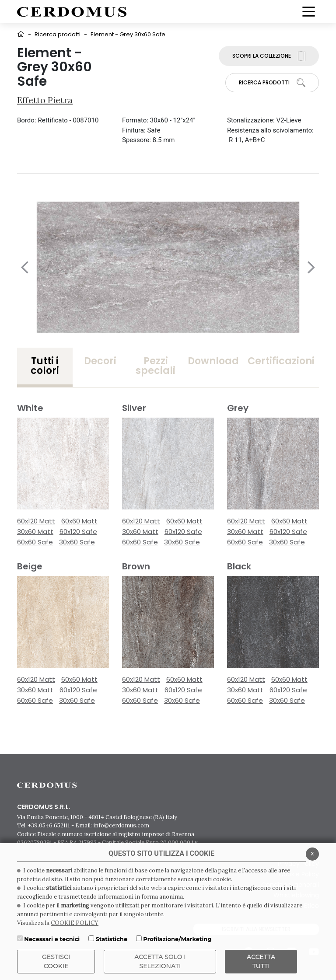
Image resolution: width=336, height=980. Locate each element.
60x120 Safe (78, 532)
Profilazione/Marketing (177, 939)
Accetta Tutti (261, 961)
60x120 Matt (36, 521)
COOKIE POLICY (75, 923)
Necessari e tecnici (52, 939)
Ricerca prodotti (58, 34)
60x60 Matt (79, 521)
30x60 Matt (35, 532)
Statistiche (111, 939)
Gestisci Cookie (56, 961)
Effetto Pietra (45, 100)
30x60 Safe (77, 542)
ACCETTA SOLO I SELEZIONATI (160, 961)
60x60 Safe (35, 542)
